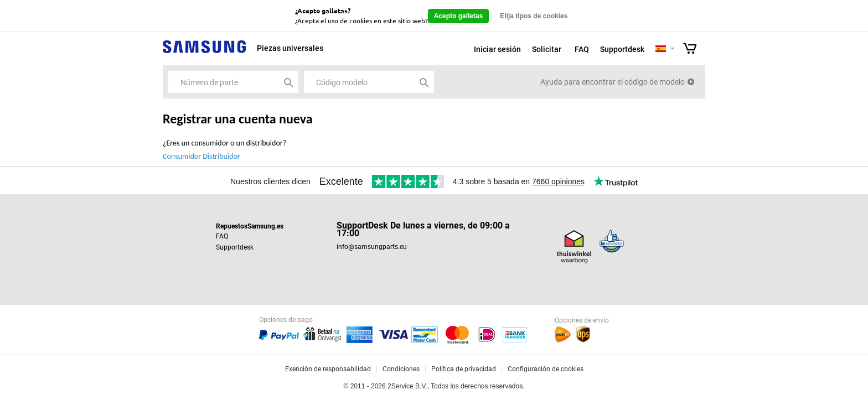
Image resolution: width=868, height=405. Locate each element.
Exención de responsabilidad (328, 369)
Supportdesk (622, 49)
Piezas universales (290, 48)
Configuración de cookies (546, 369)
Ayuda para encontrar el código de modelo (613, 82)
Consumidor (182, 156)
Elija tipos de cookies (534, 16)
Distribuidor (221, 156)
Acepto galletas (459, 16)
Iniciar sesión (497, 49)
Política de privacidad (464, 369)
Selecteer (672, 50)
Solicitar (547, 49)
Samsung (204, 53)
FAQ (582, 49)
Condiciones (401, 369)
